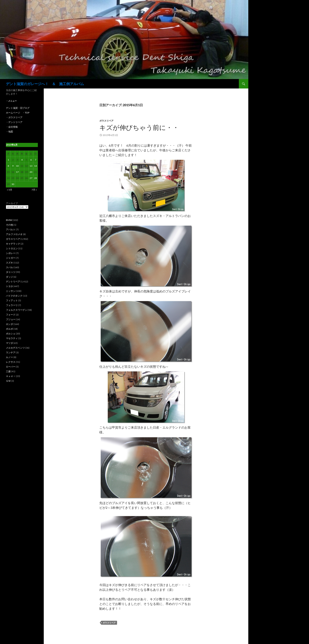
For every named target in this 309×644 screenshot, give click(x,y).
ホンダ (9, 324)
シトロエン (12, 248)
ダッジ (9, 277)
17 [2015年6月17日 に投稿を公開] (17, 172)
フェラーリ (12, 305)
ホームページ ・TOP (18, 113)
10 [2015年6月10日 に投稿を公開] (17, 166)
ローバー (11, 367)
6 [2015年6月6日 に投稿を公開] (31, 160)
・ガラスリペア (14, 117)
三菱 (8, 371)
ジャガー (11, 258)
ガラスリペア (106, 121)
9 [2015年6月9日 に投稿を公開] (13, 166)
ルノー (9, 357)
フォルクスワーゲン (17, 310)
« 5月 (10, 190)
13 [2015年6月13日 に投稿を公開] (31, 166)
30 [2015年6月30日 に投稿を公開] (13, 184)
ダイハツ (11, 272)
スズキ (9, 263)
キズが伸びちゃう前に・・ (139, 127)
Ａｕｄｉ (11, 376)
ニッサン (11, 291)
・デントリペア (14, 122)
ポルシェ (11, 334)
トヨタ (9, 286)
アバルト (11, 229)
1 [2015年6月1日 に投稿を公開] (8, 160)
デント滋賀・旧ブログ (18, 108)
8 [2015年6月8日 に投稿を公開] (8, 166)
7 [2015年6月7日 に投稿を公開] (36, 160)
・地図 (9, 132)
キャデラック (13, 244)
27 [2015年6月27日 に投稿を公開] (31, 178)
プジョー (11, 319)
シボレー (11, 253)
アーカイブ (12, 203)
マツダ (9, 343)
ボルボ (9, 329)
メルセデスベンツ (15, 348)
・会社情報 (12, 127)
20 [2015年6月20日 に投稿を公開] (31, 172)
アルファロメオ (14, 234)
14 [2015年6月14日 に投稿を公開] (35, 166)
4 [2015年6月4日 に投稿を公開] (22, 160)
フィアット (12, 300)
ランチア (11, 352)
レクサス (11, 362)
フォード (11, 315)
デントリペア (13, 282)
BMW (9, 220)
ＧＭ (8, 381)
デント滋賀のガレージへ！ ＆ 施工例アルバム (45, 84)
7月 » (34, 190)
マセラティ (12, 338)
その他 (9, 225)
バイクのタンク (14, 296)
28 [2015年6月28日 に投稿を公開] (35, 178)
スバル (9, 267)
